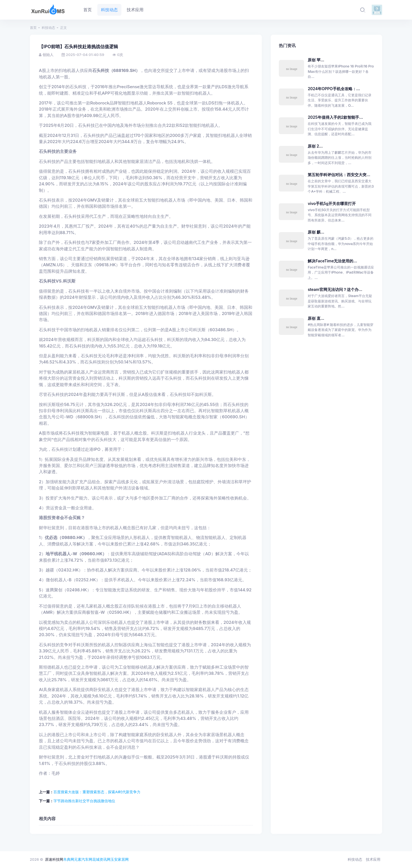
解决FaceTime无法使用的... (332, 261)
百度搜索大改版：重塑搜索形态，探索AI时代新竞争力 (97, 792)
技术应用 (373, 859)
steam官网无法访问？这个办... (335, 289)
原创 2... (315, 146)
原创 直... (316, 318)
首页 (33, 28)
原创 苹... (316, 60)
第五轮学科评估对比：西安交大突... (339, 175)
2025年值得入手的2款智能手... (335, 117)
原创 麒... (316, 232)
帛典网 (69, 859)
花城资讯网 (101, 859)
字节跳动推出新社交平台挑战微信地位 (84, 801)
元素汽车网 (83, 859)
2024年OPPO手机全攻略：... (334, 89)
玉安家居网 (120, 859)
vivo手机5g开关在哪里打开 (332, 203)
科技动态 (48, 28)
